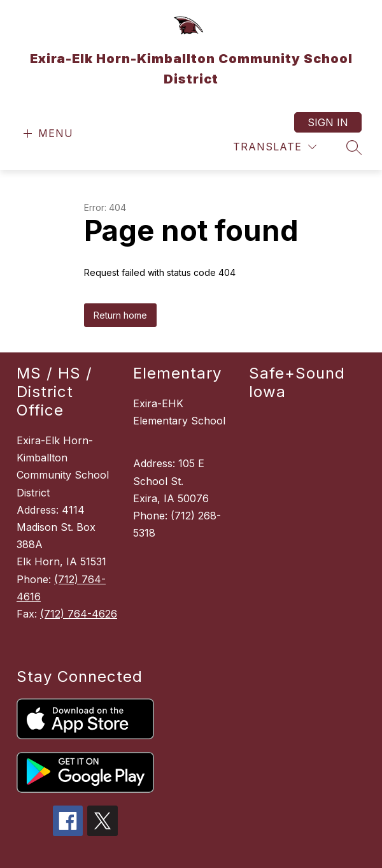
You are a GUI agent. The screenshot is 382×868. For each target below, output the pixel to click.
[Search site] (354, 147)
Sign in (328, 122)
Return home (120, 253)
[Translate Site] (275, 147)
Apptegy (219, 850)
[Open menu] (47, 134)
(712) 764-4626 (79, 552)
